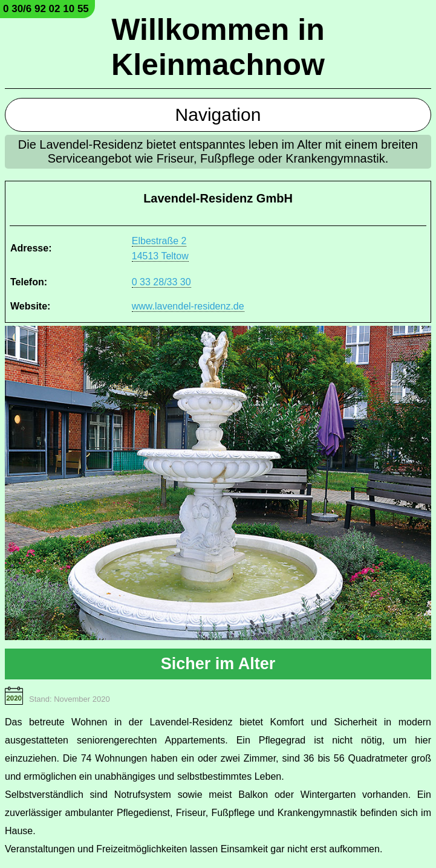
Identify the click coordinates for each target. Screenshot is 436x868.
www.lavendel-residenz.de (188, 306)
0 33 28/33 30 (161, 282)
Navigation (218, 115)
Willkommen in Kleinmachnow (218, 47)
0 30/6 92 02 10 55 (46, 9)
